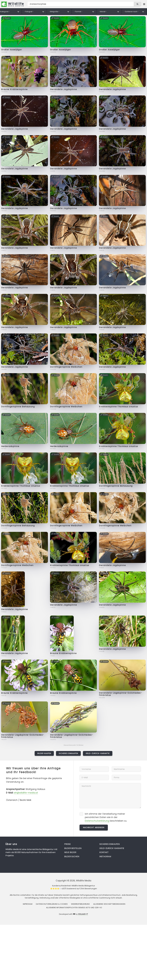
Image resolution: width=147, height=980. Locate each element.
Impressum (28, 904)
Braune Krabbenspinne (14, 89)
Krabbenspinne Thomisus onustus (118, 407)
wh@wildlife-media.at (26, 793)
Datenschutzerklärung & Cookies (52, 904)
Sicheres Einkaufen (68, 753)
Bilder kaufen (44, 753)
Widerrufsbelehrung (80, 904)
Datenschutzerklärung (97, 821)
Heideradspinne (10, 446)
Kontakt (104, 852)
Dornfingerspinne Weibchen (66, 367)
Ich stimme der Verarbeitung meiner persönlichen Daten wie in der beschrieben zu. (106, 817)
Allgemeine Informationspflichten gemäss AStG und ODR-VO (74, 908)
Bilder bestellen (73, 848)
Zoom (6, 18)
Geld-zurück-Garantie (98, 753)
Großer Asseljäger (12, 50)
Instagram (105, 857)
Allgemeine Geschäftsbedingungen (109, 904)
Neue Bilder (70, 852)
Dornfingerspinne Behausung (18, 407)
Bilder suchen (72, 857)
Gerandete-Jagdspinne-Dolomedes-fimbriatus (120, 694)
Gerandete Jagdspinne (63, 89)
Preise (67, 844)
